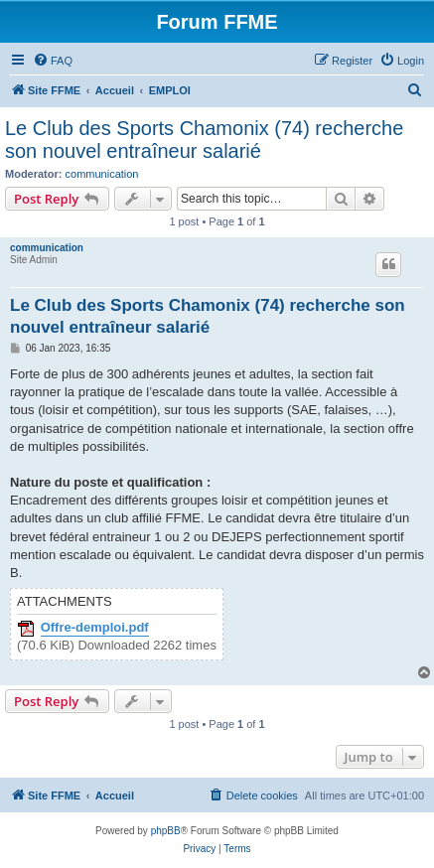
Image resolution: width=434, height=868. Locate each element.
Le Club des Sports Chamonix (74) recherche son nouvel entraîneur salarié (204, 140)
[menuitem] (53, 61)
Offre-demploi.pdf (95, 628)
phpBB (166, 831)
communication (102, 174)
